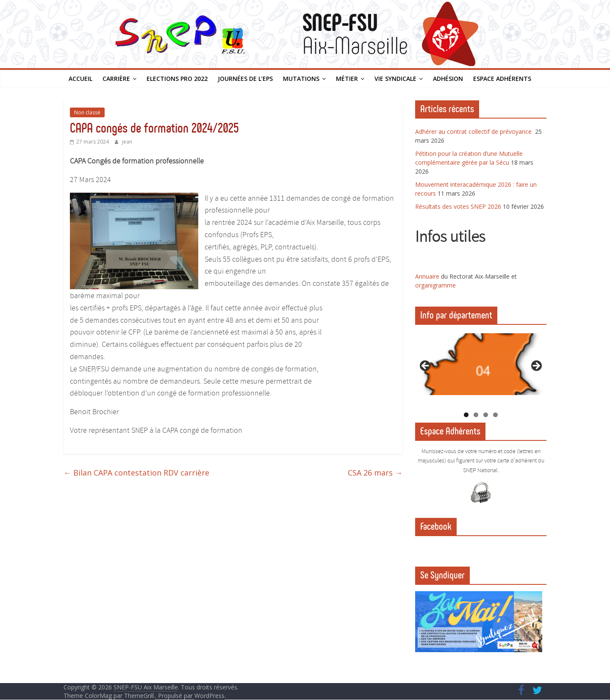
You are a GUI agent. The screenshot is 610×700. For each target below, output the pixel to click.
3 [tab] (486, 415)
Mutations (301, 79)
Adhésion (448, 79)
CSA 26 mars (375, 473)
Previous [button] (426, 366)
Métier (347, 79)
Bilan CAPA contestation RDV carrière (136, 473)
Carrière (116, 79)
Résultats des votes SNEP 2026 (458, 206)
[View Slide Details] (481, 364)
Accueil (80, 79)
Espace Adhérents (502, 79)
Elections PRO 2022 (177, 79)
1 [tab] (466, 415)
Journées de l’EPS (245, 79)
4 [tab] (495, 415)
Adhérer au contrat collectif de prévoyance (474, 131)
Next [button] (536, 366)
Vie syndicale (395, 79)
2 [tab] (476, 415)
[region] (481, 369)
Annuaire (428, 276)
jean (127, 142)
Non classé (87, 112)
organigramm (434, 285)
